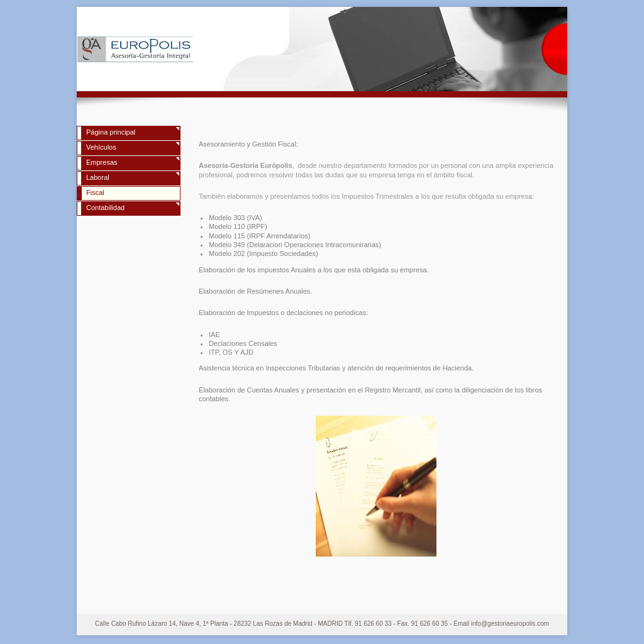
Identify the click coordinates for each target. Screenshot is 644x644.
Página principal (111, 132)
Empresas (102, 162)
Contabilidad (105, 208)
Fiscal (95, 192)
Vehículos (101, 147)
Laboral (98, 177)
